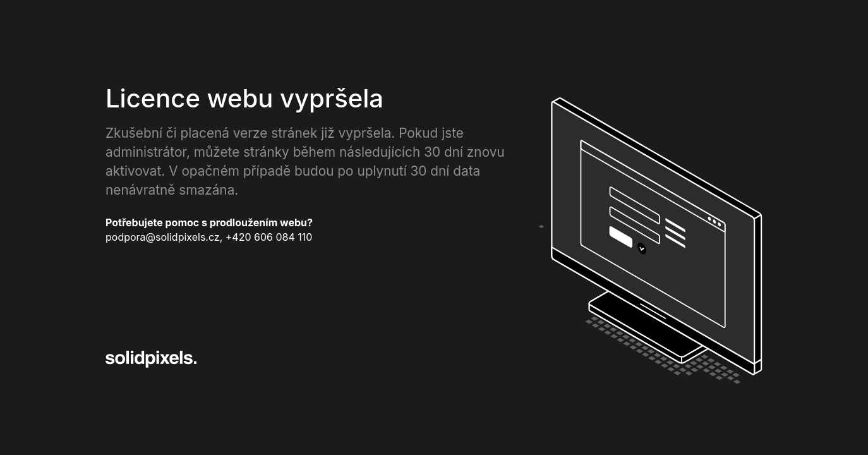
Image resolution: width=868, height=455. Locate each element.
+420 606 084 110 (269, 237)
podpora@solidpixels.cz (163, 237)
